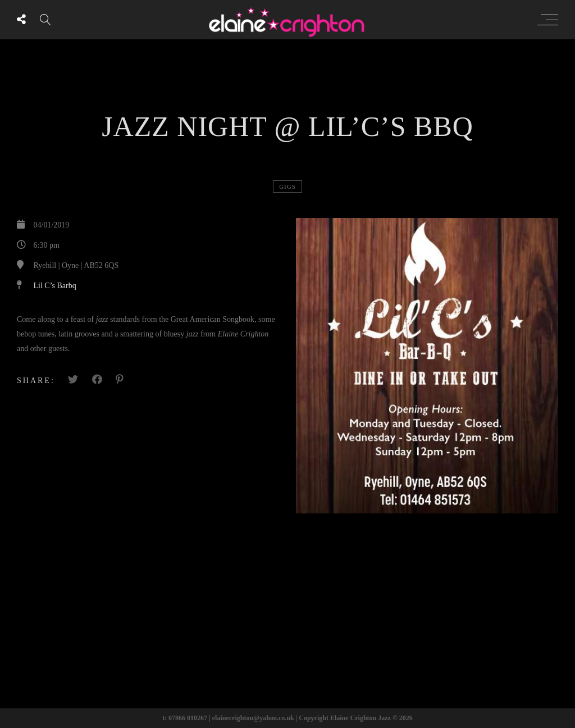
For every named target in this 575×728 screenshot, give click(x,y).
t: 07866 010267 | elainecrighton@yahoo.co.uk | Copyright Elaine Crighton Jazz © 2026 (287, 718)
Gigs (287, 186)
